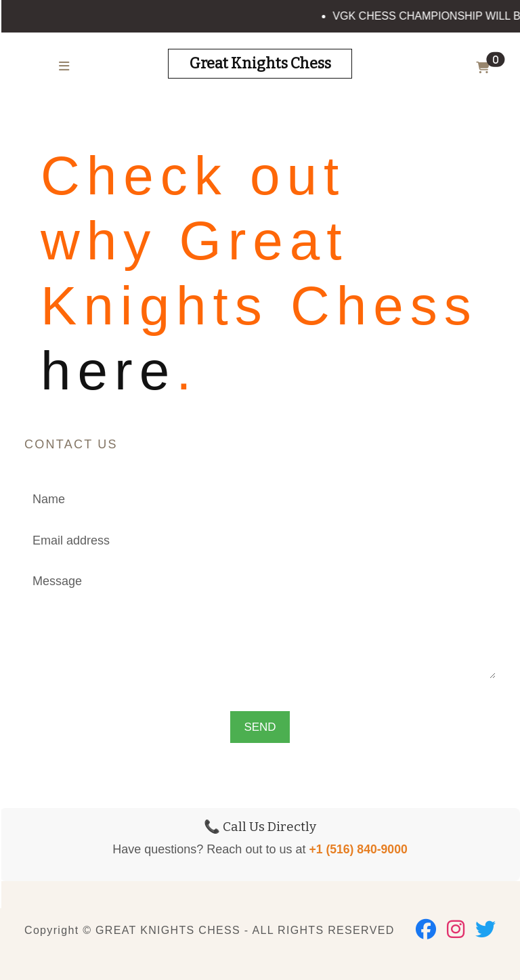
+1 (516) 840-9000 (358, 849)
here (108, 371)
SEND (260, 727)
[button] (486, 68)
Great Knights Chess (260, 63)
